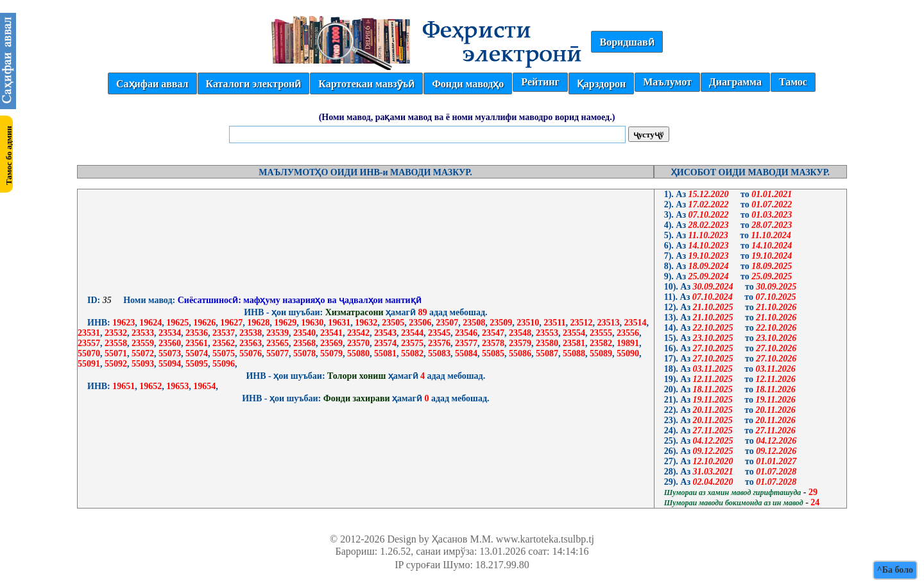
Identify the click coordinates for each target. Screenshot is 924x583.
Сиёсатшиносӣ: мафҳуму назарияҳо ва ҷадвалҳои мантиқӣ (298, 300)
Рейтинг (540, 82)
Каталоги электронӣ (254, 84)
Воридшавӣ (627, 42)
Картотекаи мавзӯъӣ (366, 84)
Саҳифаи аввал (152, 84)
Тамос (793, 82)
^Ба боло (895, 570)
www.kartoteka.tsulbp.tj (545, 539)
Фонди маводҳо (468, 84)
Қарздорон (601, 84)
